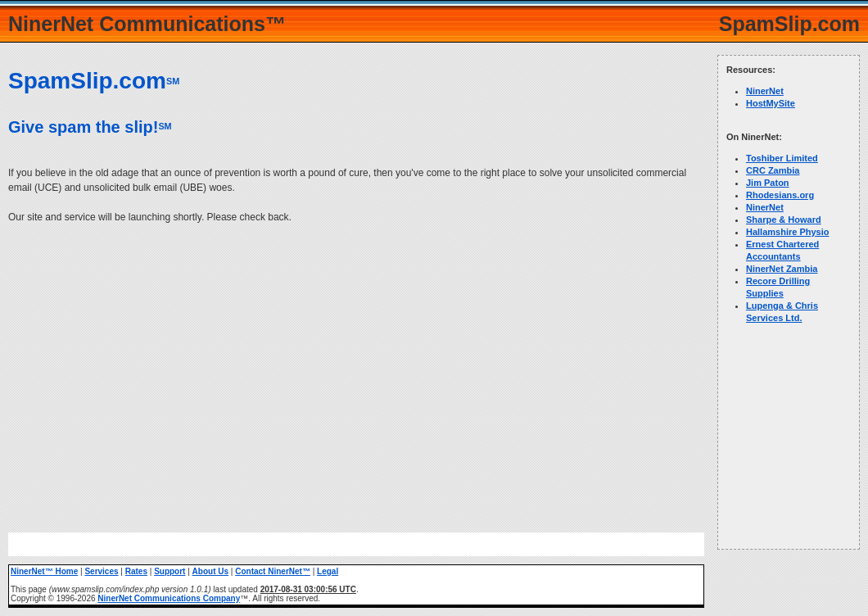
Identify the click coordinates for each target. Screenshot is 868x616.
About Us (210, 571)
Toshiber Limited (782, 158)
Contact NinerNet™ (273, 571)
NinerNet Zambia (782, 269)
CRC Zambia (773, 170)
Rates (136, 571)
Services (101, 571)
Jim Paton (768, 183)
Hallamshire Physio (788, 232)
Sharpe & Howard (784, 220)
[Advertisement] (356, 369)
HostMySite (771, 103)
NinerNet (765, 91)
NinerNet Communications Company (169, 598)
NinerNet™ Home (44, 571)
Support (170, 571)
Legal (328, 571)
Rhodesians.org (780, 195)
